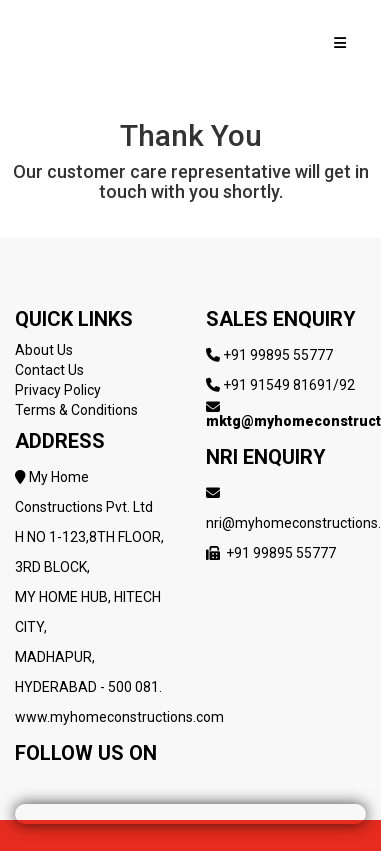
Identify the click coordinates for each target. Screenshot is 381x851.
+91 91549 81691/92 (289, 385)
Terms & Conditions (76, 410)
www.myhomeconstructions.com (119, 717)
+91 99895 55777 (278, 355)
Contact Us (49, 370)
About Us (44, 350)
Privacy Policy (58, 390)
